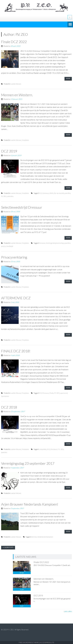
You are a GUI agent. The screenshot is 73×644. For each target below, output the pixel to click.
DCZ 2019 (9, 151)
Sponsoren (5, 395)
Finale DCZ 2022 (14, 42)
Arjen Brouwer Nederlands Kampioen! (30, 503)
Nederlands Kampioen (45, 536)
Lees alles (68, 610)
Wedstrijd (10, 246)
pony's (3, 246)
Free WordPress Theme (29, 641)
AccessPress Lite (47, 641)
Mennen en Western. (17, 95)
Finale (52, 392)
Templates (25, 140)
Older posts (9, 546)
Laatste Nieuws (16, 84)
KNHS (51, 193)
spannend (64, 392)
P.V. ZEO (61, 448)
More (68, 78)
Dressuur (46, 193)
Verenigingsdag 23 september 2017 (28, 462)
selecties (10, 196)
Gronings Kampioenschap (55, 243)
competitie (43, 448)
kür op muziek (59, 193)
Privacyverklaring (14, 257)
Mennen (34, 536)
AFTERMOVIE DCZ (16, 297)
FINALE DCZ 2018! (16, 350)
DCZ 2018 (9, 406)
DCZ (40, 193)
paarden (68, 193)
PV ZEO (4, 196)
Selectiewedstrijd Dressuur (22, 207)
